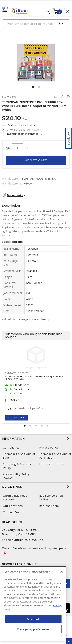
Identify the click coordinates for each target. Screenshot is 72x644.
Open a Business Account (15, 497)
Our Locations (13, 506)
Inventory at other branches (23, 134)
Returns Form (49, 506)
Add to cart (36, 160)
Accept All (33, 619)
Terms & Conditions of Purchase (55, 456)
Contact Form (12, 512)
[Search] (36, 24)
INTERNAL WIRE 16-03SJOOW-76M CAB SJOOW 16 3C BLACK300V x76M (35, 378)
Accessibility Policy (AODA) (16, 476)
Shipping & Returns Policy (17, 466)
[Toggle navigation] (5, 12)
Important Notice (51, 464)
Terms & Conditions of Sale (19, 456)
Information (36, 438)
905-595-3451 (35, 540)
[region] (33, 604)
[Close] (62, 572)
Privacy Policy (49, 447)
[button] (33, 87)
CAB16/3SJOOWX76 (16, 373)
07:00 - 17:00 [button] (59, 8)
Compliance (11, 447)
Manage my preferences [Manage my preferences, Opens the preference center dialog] (33, 629)
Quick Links (36, 487)
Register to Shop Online (51, 497)
